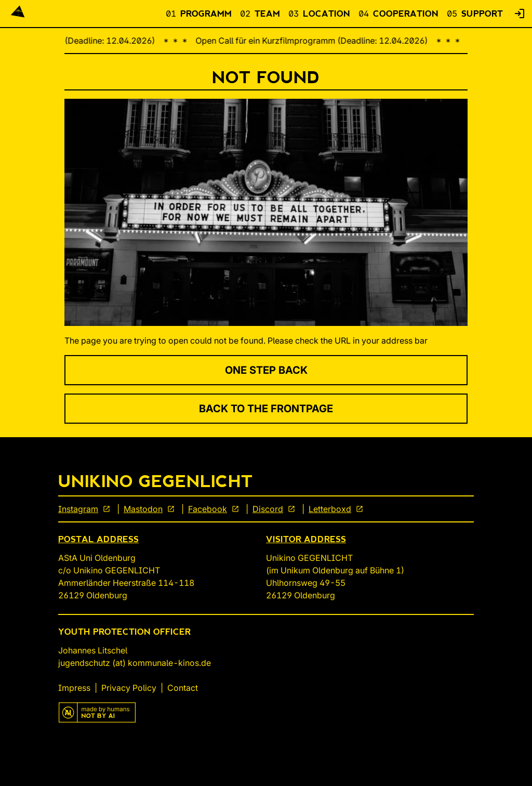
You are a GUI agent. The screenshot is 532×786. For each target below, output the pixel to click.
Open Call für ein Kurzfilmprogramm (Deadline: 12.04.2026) (315, 41)
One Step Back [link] (266, 370)
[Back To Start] (18, 14)
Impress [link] (74, 688)
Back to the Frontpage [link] (266, 409)
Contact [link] (183, 688)
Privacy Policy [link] (129, 688)
